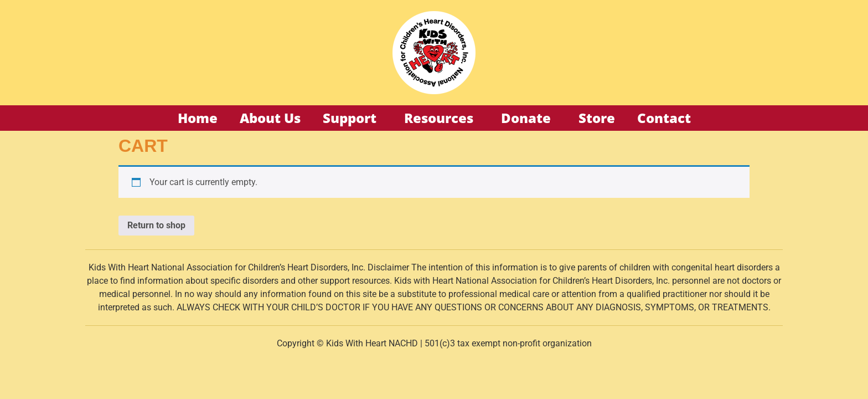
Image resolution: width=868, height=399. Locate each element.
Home (198, 118)
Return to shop (156, 225)
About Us (270, 118)
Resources (441, 118)
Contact (664, 118)
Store (597, 118)
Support (352, 118)
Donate (529, 118)
